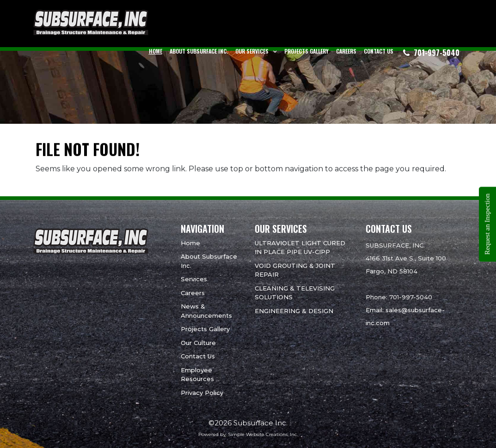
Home (156, 51)
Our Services (252, 51)
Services (194, 279)
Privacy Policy (202, 393)
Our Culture (198, 343)
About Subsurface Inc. (199, 51)
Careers (346, 51)
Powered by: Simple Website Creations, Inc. (248, 434)
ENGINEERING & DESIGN (294, 311)
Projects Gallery (306, 51)
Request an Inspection (487, 224)
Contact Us (379, 51)
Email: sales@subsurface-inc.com (405, 316)
